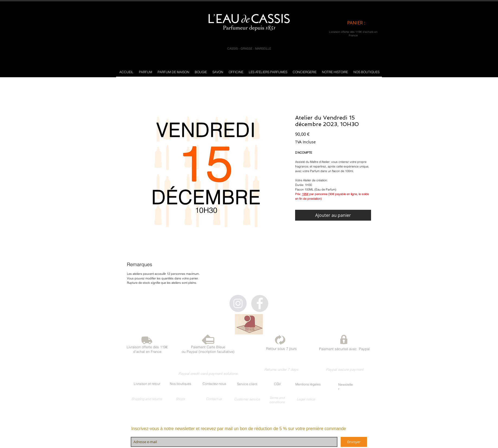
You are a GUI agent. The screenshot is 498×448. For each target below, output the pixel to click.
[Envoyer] (354, 442)
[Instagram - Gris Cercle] (238, 303)
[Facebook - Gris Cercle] (260, 303)
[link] (361, 23)
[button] (146, 72)
